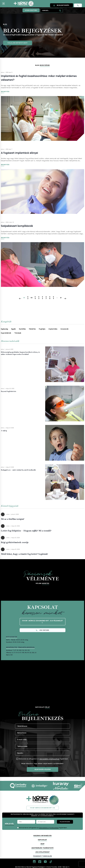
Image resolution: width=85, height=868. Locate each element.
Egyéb (13, 329)
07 (46, 298)
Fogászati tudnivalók (42, 856)
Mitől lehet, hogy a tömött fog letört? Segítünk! (24, 554)
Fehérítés (32, 329)
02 (28, 298)
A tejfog (4, 430)
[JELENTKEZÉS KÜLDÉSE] (42, 770)
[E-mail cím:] (45, 822)
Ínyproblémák (6, 333)
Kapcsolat (42, 840)
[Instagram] (34, 862)
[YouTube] (45, 862)
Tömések (18, 333)
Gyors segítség (31, 10)
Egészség (4, 329)
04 (35, 298)
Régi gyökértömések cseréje (15, 542)
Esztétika (22, 329)
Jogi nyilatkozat (42, 852)
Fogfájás (42, 329)
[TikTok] (51, 862)
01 (24, 298)
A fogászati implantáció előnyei (19, 153)
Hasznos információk (42, 836)
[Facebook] (40, 862)
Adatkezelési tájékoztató (42, 848)
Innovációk (65, 329)
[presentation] (65, 364)
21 (61, 298)
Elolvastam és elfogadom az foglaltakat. (43, 828)
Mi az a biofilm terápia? (13, 519)
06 (42, 298)
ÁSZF (42, 844)
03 (32, 298)
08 (50, 298)
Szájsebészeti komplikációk (17, 226)
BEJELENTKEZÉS (62, 5)
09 (53, 298)
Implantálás (53, 329)
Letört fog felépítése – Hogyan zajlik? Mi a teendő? (26, 531)
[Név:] (26, 822)
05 (39, 298)
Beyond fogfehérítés (9, 391)
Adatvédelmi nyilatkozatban (49, 760)
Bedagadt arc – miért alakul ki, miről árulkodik (18, 470)
